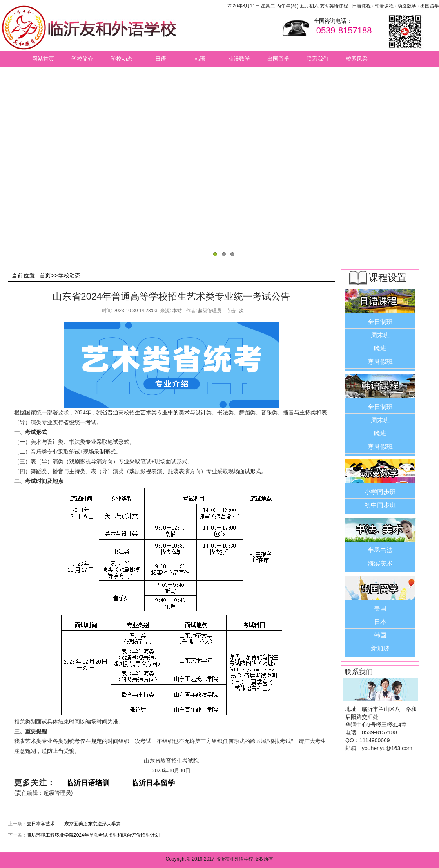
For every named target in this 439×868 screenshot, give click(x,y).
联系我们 (317, 59)
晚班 (380, 348)
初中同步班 (380, 505)
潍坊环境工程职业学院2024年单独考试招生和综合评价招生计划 (93, 835)
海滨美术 (380, 563)
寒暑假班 (380, 362)
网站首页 (43, 59)
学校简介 (82, 59)
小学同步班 (380, 492)
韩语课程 (384, 6)
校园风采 (357, 59)
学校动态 (122, 59)
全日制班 (380, 322)
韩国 (380, 635)
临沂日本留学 (153, 783)
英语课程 (339, 6)
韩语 (200, 59)
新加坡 (380, 648)
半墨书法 (380, 550)
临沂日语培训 (89, 783)
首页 (45, 275)
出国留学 (430, 6)
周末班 (380, 335)
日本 (380, 622)
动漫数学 (407, 6)
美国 (380, 609)
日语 (161, 59)
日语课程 (361, 6)
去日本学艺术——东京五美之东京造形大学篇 (74, 824)
